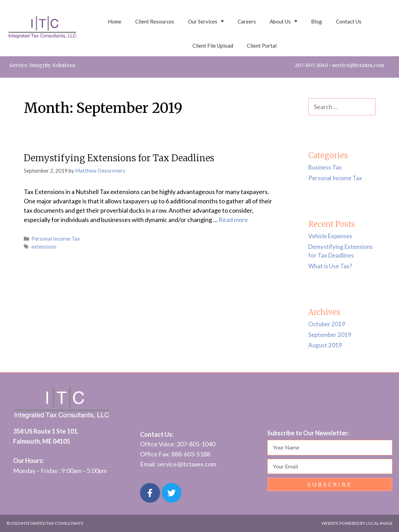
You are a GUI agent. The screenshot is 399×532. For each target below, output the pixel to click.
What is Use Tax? (330, 266)
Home (115, 21)
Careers (247, 21)
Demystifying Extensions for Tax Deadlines (119, 158)
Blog (317, 21)
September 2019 (330, 335)
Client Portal (262, 46)
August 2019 (325, 345)
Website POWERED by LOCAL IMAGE (357, 523)
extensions (44, 246)
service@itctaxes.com (358, 65)
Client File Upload (213, 46)
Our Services (206, 21)
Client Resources (155, 21)
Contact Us (349, 21)
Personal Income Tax (56, 239)
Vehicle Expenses (330, 236)
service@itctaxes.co (184, 464)
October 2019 (327, 324)
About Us (283, 21)
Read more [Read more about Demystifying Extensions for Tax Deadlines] (233, 220)
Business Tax (325, 167)
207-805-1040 (311, 65)
